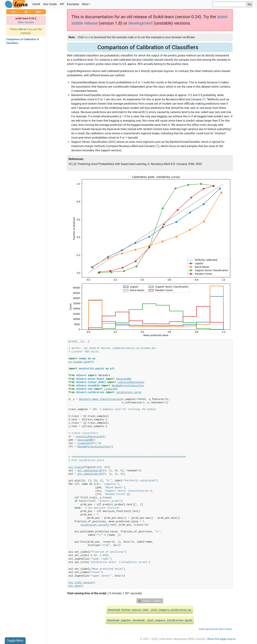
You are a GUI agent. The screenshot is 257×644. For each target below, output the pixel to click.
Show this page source (221, 639)
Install (36, 4)
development (140, 23)
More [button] (85, 4)
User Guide (50, 4)
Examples (73, 4)
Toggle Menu (15, 641)
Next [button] (39, 12)
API (62, 4)
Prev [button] (13, 12)
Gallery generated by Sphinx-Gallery (215, 629)
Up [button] (26, 12)
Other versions (26, 22)
